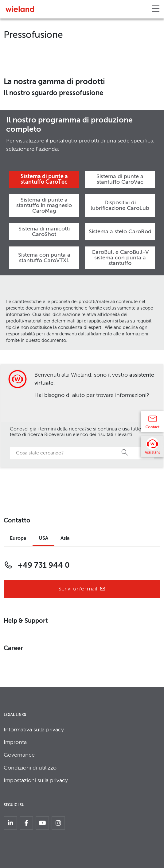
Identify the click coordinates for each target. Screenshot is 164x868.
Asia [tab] (65, 538)
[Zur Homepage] (20, 9)
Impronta (15, 742)
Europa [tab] (18, 538)
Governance (19, 755)
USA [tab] (43, 538)
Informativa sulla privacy (34, 730)
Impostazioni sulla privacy (36, 781)
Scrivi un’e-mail (82, 589)
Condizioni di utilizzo (30, 768)
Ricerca (125, 452)
